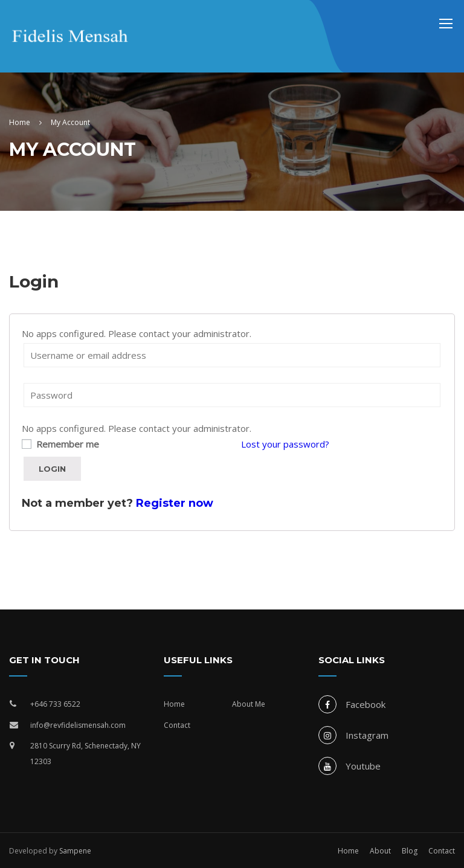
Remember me (60, 444)
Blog (410, 851)
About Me (249, 704)
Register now (175, 503)
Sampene (75, 851)
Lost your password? (285, 444)
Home (174, 704)
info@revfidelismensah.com (78, 725)
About (380, 851)
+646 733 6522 (55, 704)
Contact (177, 725)
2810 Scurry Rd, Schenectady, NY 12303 (85, 754)
